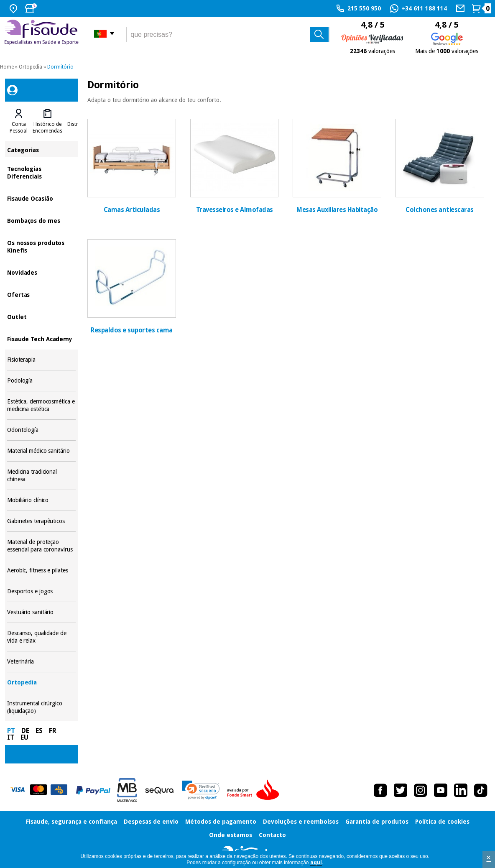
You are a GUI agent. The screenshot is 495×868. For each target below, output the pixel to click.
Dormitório (60, 67)
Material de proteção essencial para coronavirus (41, 546)
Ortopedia (31, 67)
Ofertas (41, 294)
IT (11, 737)
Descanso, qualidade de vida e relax (41, 637)
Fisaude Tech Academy (41, 338)
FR (53, 731)
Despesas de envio (151, 822)
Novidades (41, 272)
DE (25, 731)
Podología (41, 381)
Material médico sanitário (41, 451)
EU (24, 737)
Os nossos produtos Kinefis (41, 246)
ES (39, 731)
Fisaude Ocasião (41, 198)
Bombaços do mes (41, 220)
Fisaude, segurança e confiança (71, 822)
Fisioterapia (41, 360)
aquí (316, 863)
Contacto (272, 835)
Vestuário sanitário (41, 612)
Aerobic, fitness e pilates (41, 571)
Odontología (41, 430)
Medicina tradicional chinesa (41, 476)
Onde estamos (231, 835)
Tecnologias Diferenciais (41, 172)
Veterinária (41, 662)
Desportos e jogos (41, 591)
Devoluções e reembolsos (301, 822)
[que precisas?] (228, 34)
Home (7, 67)
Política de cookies (442, 822)
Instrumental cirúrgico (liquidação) (41, 707)
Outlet (41, 316)
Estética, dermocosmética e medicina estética (41, 405)
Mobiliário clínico (41, 500)
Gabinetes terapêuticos (41, 521)
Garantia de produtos (377, 822)
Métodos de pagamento (221, 822)
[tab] (19, 121)
